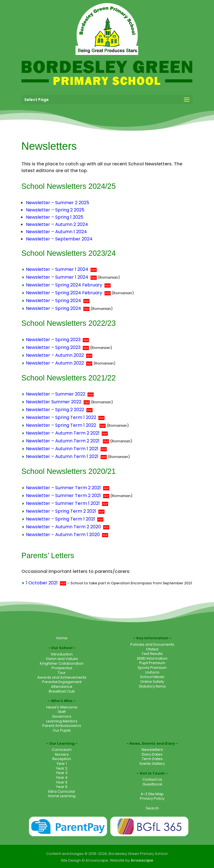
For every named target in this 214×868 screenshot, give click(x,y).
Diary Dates (152, 754)
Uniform (152, 672)
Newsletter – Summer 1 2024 (57, 269)
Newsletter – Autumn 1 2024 (56, 232)
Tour (62, 673)
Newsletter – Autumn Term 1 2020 (63, 535)
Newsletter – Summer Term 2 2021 (63, 488)
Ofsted (152, 649)
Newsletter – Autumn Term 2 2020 (63, 527)
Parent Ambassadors (62, 726)
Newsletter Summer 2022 (54, 402)
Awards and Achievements (62, 677)
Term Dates (152, 759)
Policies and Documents (152, 644)
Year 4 (62, 777)
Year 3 (62, 773)
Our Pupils (62, 730)
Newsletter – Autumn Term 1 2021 (62, 449)
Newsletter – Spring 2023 (53, 340)
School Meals (152, 677)
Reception (62, 759)
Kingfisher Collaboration (62, 663)
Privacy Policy (152, 798)
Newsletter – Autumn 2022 (55, 355)
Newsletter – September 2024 (59, 239)
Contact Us (152, 779)
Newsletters (152, 750)
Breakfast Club (62, 691)
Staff (62, 712)
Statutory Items (152, 686)
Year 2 (62, 768)
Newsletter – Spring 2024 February (64, 285)
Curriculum (62, 750)
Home (62, 638)
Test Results (152, 654)
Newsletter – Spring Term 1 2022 (61, 417)
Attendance (62, 687)
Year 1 (62, 764)
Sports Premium (152, 668)
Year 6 (62, 787)
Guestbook (152, 784)
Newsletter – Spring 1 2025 (55, 217)
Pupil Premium (152, 663)
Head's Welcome (62, 707)
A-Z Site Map (152, 794)
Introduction (62, 654)
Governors (62, 716)
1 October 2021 (42, 583)
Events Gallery (152, 764)
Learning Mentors (62, 721)
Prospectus (62, 668)
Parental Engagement (62, 682)
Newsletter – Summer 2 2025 (58, 203)
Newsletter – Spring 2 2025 (55, 210)
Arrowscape (142, 860)
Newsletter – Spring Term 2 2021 (61, 511)
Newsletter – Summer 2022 (56, 394)
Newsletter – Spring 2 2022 (55, 410)
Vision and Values (62, 659)
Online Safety (152, 682)
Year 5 (62, 782)
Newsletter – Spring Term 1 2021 (60, 519)
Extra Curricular (62, 791)
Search (152, 808)
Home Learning (62, 796)
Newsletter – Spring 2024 (53, 301)
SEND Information (152, 658)
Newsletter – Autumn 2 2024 (57, 224)
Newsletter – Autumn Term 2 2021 (63, 433)
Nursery (62, 754)
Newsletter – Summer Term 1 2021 (63, 503)
